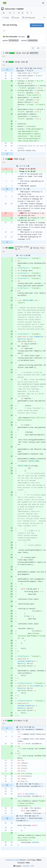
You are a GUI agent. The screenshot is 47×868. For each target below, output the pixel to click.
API (32, 866)
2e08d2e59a (33, 40)
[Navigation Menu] (43, 3)
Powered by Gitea (12, 860)
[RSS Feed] (4, 13)
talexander (10, 9)
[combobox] (33, 48)
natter (20, 9)
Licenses (26, 866)
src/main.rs (19, 721)
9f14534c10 (14, 40)
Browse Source (37, 25)
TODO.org (18, 159)
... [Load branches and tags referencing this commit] (4, 31)
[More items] (44, 18)
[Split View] (38, 48)
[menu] (44, 48)
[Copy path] (28, 53)
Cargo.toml (20, 62)
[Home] (5, 3)
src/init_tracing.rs (22, 248)
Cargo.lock (21, 53)
